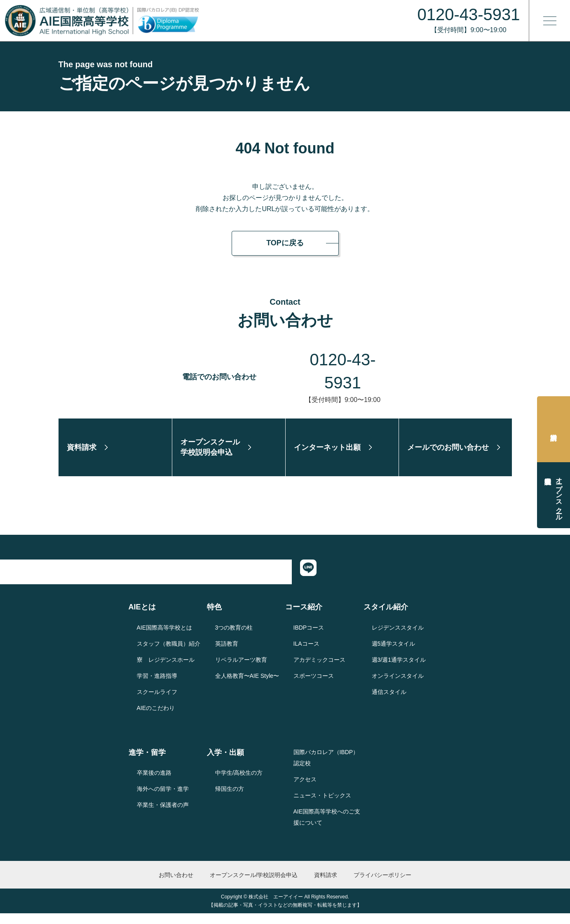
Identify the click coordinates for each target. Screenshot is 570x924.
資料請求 (554, 429)
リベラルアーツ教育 (241, 670)
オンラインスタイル (398, 686)
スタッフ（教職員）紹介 (169, 654)
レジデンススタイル (398, 638)
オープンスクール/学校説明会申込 (254, 885)
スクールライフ (157, 702)
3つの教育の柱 (234, 638)
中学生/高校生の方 (239, 783)
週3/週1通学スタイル (399, 670)
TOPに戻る (285, 243)
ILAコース (306, 654)
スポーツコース (314, 686)
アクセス (305, 790)
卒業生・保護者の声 (163, 816)
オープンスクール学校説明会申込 (559, 495)
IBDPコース (309, 638)
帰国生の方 (230, 799)
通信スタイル (389, 702)
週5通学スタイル (394, 654)
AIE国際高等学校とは (165, 638)
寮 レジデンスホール (166, 670)
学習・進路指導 (157, 686)
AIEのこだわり (156, 718)
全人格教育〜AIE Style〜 (247, 686)
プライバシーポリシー (382, 885)
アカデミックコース (319, 670)
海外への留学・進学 (163, 799)
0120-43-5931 (343, 360)
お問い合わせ (176, 885)
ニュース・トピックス (322, 806)
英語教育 (227, 654)
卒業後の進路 (154, 783)
